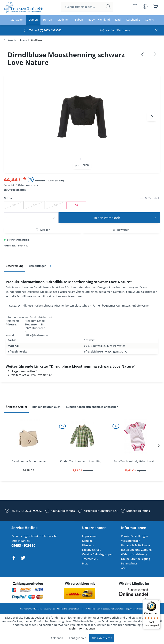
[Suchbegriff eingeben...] (87, 7)
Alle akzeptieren (102, 638)
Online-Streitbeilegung (136, 559)
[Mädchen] (63, 20)
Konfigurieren (78, 638)
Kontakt (87, 541)
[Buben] (79, 20)
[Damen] (33, 20)
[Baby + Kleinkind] (99, 20)
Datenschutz (129, 563)
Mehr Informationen (82, 628)
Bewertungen (41, 266)
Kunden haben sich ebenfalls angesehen (92, 407)
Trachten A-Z (90, 559)
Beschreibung (15, 266)
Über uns (88, 545)
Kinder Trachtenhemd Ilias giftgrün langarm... (83, 461)
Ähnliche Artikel (16, 407)
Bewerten (121, 230)
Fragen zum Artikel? (21, 371)
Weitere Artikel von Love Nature (29, 375)
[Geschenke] (133, 20)
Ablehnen (57, 638)
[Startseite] (17, 20)
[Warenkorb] (156, 6)
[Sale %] (150, 20)
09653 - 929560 (23, 545)
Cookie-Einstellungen (135, 536)
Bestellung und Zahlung (136, 550)
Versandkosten (18, 190)
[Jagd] (118, 20)
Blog (85, 563)
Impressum (89, 536)
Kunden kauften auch (46, 407)
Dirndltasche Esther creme (29, 461)
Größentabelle (150, 198)
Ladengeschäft (91, 550)
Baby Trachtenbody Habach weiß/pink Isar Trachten (136, 461)
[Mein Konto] (145, 6)
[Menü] (158, 602)
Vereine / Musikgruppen (98, 554)
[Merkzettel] (135, 6)
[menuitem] (87, 7)
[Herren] (48, 20)
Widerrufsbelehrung (134, 554)
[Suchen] (108, 7)
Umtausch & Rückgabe (135, 545)
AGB (124, 568)
